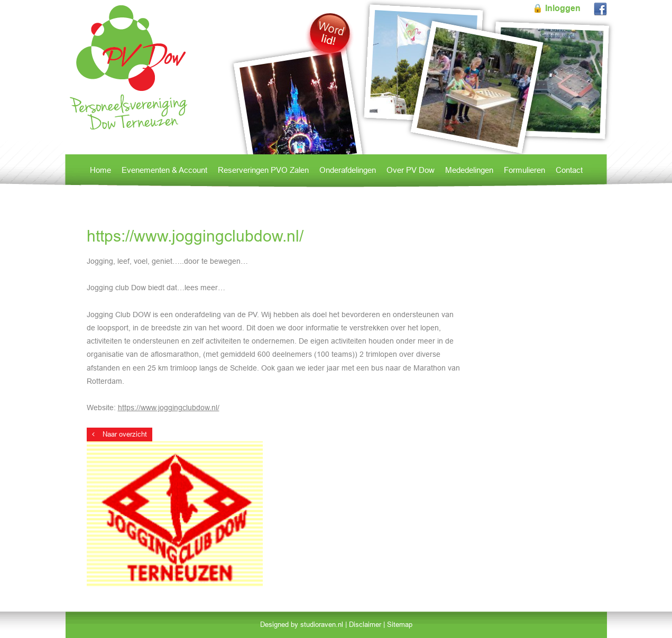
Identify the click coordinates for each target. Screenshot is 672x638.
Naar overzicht (119, 434)
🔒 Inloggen (556, 8)
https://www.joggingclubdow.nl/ (169, 408)
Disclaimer (365, 625)
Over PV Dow (411, 170)
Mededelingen (469, 170)
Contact (569, 170)
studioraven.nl (322, 625)
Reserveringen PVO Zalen (263, 170)
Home (100, 170)
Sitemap (400, 625)
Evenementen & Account (164, 170)
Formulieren (524, 170)
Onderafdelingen (348, 170)
